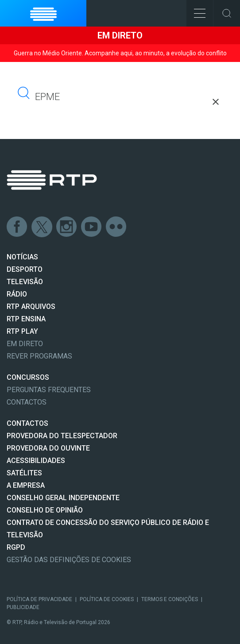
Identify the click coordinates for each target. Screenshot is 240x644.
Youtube (92, 227)
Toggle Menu (196, 10)
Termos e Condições (170, 599)
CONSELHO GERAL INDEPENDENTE (63, 498)
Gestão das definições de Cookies (69, 560)
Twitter (42, 227)
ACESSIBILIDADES (36, 461)
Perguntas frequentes (49, 390)
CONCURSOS (28, 377)
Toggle (227, 13)
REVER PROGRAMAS (39, 356)
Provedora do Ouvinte (48, 448)
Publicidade (23, 607)
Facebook (17, 227)
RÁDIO (17, 294)
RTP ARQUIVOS (31, 307)
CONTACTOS (27, 423)
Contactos (27, 402)
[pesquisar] (73, 97)
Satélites (24, 473)
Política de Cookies (107, 599)
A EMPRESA (26, 485)
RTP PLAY (22, 331)
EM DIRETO (25, 344)
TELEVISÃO (25, 282)
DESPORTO (25, 269)
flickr (116, 227)
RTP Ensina (26, 319)
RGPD (16, 547)
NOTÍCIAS (22, 257)
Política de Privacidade (39, 599)
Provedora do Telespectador (62, 436)
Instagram (67, 227)
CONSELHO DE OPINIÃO (45, 510)
